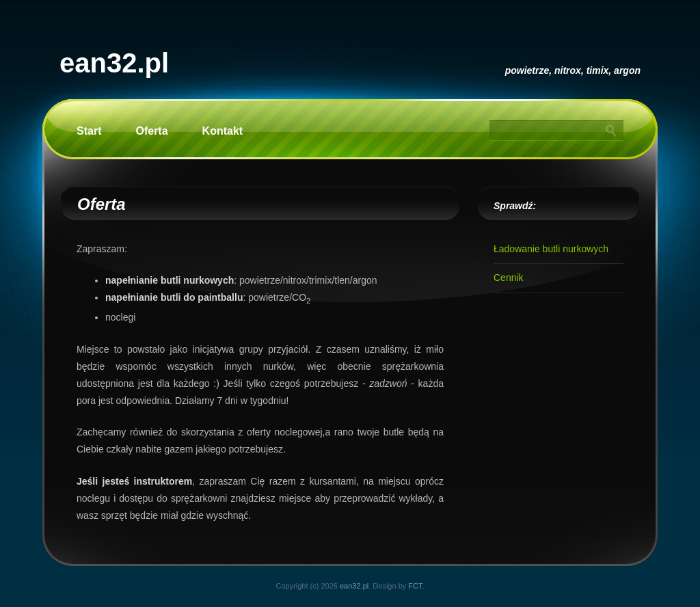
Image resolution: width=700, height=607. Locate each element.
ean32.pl (114, 63)
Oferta (151, 131)
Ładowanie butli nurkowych (551, 249)
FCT (415, 586)
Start (89, 131)
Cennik (509, 278)
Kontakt (223, 131)
